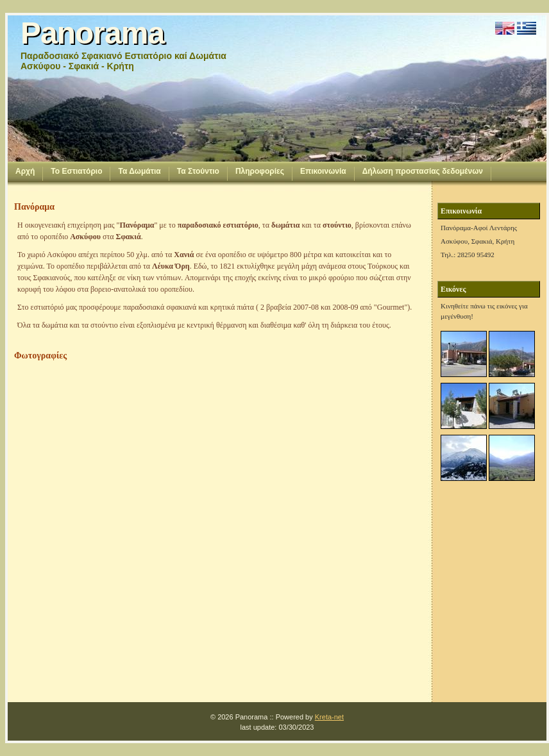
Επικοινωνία (323, 171)
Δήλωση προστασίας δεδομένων (423, 171)
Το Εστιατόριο (76, 171)
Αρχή (25, 171)
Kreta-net (329, 717)
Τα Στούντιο (198, 171)
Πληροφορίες (260, 171)
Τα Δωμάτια (139, 171)
